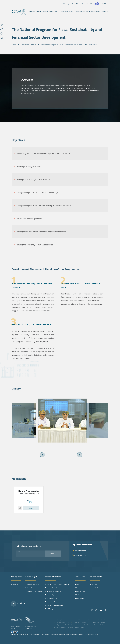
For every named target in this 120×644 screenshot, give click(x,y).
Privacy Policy (61, 620)
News (78, 584)
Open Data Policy (103, 620)
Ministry (32, 12)
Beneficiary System (52, 598)
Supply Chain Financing (53, 602)
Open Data (105, 12)
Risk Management (52, 609)
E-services (15, 584)
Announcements (81, 598)
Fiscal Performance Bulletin (34, 591)
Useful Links (80, 550)
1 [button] (50, 455)
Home (14, 45)
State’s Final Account (33, 588)
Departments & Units (67, 12)
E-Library (79, 595)
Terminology (80, 555)
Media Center (95, 12)
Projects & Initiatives (82, 12)
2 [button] (58, 455)
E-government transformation (65, 625)
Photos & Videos (81, 591)
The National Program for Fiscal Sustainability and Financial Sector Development (69, 45)
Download (31, 508)
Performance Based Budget (54, 591)
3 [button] (65, 455)
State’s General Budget (33, 584)
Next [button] (80, 455)
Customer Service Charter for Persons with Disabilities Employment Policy (79, 626)
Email (19, 552)
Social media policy (84, 625)
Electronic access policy (81, 622)
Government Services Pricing (55, 605)
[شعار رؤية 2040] (29, 620)
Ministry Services (42, 12)
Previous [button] (42, 455)
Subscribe (55, 554)
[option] (60, 421)
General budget (54, 12)
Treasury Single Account (53, 595)
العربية (104, 3)
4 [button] (73, 455)
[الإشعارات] (68, 3)
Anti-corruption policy (63, 622)
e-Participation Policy (75, 620)
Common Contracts (52, 588)
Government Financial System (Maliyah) (58, 584)
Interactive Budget (96, 588)
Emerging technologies (99, 622)
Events (78, 588)
